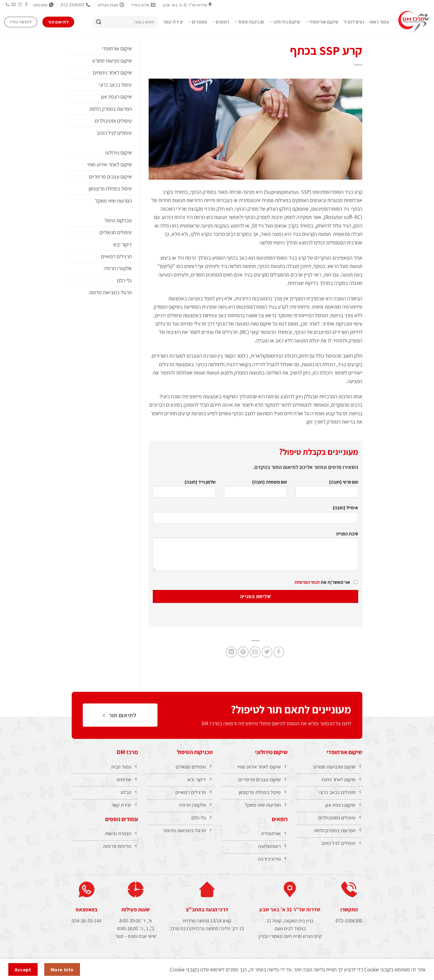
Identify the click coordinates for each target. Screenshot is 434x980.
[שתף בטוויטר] (267, 652)
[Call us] (7, 5)
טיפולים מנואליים (116, 232)
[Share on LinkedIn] (231, 652)
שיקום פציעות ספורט (112, 61)
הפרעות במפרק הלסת (111, 109)
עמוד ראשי (379, 22)
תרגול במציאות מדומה (110, 292)
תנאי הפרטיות (307, 582)
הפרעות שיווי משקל (113, 201)
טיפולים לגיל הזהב (114, 133)
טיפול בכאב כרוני (115, 85)
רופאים (221, 22)
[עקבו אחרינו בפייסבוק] (26, 5)
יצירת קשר (173, 22)
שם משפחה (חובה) (255, 491)
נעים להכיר (354, 22)
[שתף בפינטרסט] (243, 652)
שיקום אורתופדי (322, 22)
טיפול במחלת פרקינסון (110, 189)
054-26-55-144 (86, 923)
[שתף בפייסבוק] (279, 652)
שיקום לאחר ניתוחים (112, 73)
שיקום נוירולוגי (285, 22)
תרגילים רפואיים (116, 256)
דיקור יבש (122, 244)
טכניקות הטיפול (195, 752)
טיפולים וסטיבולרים (113, 121)
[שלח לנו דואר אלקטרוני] (14, 5)
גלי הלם (124, 280)
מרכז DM (127, 752)
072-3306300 (349, 923)
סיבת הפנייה (256, 553)
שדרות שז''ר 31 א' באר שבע (290, 912)
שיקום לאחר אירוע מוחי (109, 164)
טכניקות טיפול (249, 22)
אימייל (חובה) (256, 516)
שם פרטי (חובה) (327, 491)
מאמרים (198, 22)
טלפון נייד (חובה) (184, 491)
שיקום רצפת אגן (116, 97)
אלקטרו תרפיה (118, 268)
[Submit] (99, 22)
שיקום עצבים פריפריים (110, 177)
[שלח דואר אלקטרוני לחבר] (255, 652)
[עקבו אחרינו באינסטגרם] (20, 5)
